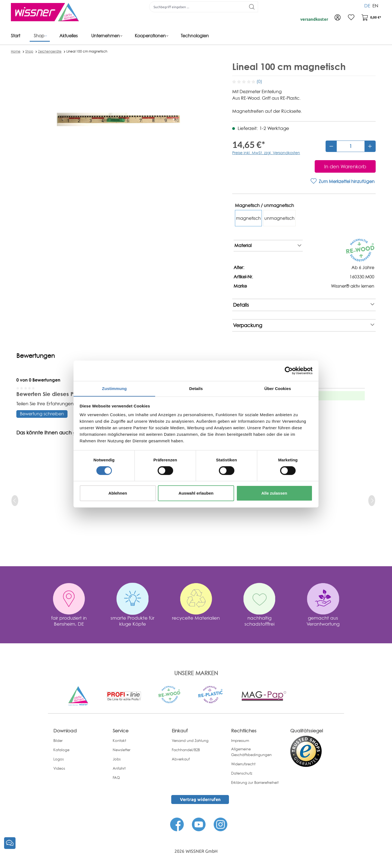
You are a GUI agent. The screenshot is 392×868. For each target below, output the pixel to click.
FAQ (116, 778)
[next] (372, 501)
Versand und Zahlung (190, 741)
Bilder (58, 741)
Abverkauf (181, 759)
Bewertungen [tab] (36, 356)
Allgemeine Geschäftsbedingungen (251, 752)
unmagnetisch (279, 218)
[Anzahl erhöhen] (370, 146)
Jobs (117, 759)
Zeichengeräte (50, 51)
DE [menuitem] (367, 5)
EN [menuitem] (375, 5)
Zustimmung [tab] (114, 388)
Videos (59, 768)
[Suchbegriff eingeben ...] (198, 7)
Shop (29, 51)
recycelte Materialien (196, 618)
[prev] (15, 501)
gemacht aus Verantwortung (323, 621)
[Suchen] (252, 7)
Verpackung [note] (304, 325)
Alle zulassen (274, 493)
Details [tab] (196, 388)
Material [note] (268, 246)
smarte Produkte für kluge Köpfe (132, 621)
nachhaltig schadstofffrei (259, 621)
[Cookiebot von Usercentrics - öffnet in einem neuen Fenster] (289, 370)
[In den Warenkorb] (345, 166)
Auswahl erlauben (196, 493)
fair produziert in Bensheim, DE (69, 621)
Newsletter (122, 750)
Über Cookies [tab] (278, 388)
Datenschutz (242, 773)
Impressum (240, 741)
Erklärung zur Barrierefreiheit (255, 782)
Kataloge (61, 750)
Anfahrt (119, 768)
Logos (59, 759)
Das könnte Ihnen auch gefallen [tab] (55, 433)
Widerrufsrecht (243, 764)
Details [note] (304, 305)
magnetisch (248, 218)
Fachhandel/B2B (186, 750)
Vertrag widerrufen (200, 799)
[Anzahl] (351, 146)
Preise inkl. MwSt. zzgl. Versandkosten (266, 153)
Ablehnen (118, 493)
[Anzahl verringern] (331, 146)
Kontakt (119, 741)
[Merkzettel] (351, 18)
